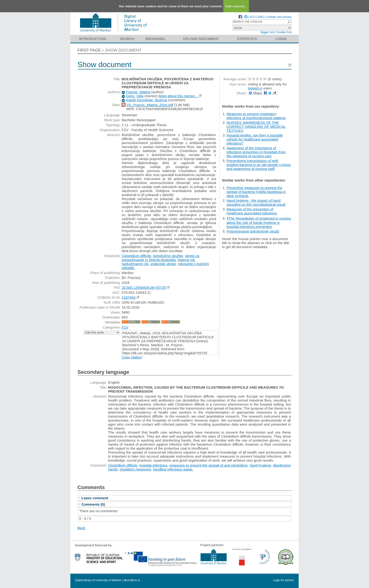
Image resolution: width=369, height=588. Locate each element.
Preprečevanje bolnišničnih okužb (253, 231)
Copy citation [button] (132, 357)
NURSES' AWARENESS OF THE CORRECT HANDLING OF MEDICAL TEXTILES (256, 127)
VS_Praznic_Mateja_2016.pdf (150, 105)
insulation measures (135, 469)
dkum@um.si (132, 580)
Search (127, 39)
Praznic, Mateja (138, 92)
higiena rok (186, 260)
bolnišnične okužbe (168, 256)
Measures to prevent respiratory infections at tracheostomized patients (256, 116)
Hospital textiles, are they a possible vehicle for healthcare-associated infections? (255, 139)
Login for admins (283, 580)
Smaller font (284, 32)
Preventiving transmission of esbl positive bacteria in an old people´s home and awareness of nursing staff (259, 165)
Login (281, 39)
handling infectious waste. (173, 469)
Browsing (155, 39)
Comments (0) (93, 504)
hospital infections (153, 465)
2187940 (128, 297)
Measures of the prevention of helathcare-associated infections (252, 211)
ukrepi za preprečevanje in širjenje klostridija (160, 258)
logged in (255, 88)
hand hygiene (261, 465)
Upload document (201, 39)
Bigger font (267, 32)
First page (89, 50)
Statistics (247, 39)
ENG (261, 17)
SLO (253, 17)
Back (81, 528)
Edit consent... (236, 6)
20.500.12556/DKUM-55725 (144, 288)
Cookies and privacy (279, 17)
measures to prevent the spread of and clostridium (209, 465)
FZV (125, 327)
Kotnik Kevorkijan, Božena (146, 100)
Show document (123, 50)
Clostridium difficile (136, 256)
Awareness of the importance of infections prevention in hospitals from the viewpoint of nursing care (256, 152)
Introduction (93, 39)
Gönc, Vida (135, 96)
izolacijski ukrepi (163, 264)
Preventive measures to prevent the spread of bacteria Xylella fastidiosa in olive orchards (256, 192)
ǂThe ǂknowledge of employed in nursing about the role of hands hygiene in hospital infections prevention (259, 222)
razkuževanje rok (135, 264)
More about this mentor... (178, 96)
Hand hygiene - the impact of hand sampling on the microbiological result (256, 202)
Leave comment (95, 498)
